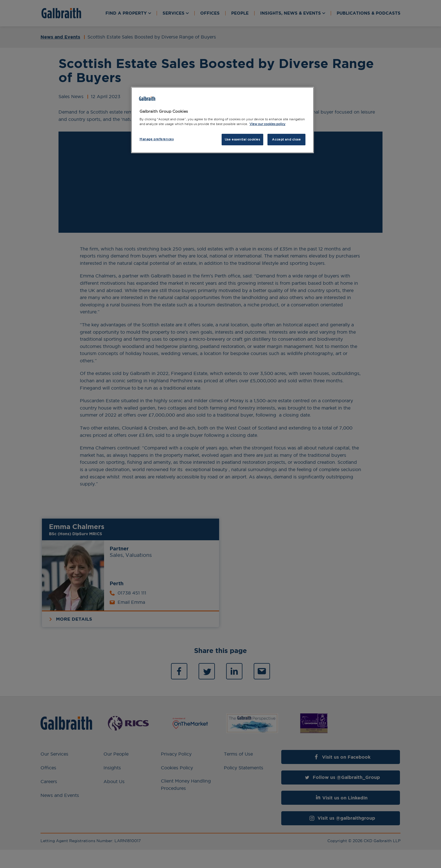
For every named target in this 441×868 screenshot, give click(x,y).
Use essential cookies (242, 139)
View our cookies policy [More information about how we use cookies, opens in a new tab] (267, 124)
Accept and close (286, 139)
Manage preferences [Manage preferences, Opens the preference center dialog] (157, 139)
